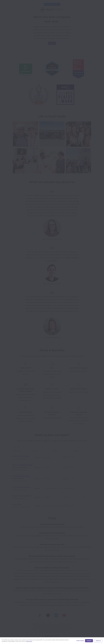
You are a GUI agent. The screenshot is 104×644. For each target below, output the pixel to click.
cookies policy (29, 641)
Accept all (89, 641)
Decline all (98, 641)
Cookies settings (80, 641)
